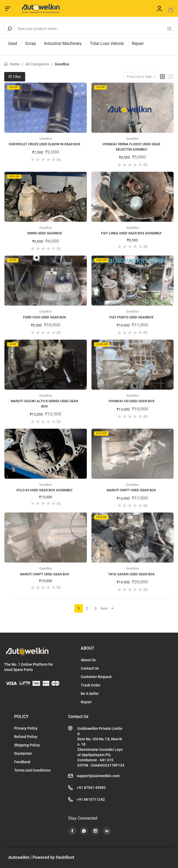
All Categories (37, 64)
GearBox (62, 64)
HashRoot (65, 857)
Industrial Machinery (63, 43)
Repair (138, 43)
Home (15, 64)
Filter (15, 77)
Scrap (31, 43)
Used (12, 43)
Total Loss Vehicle (107, 43)
